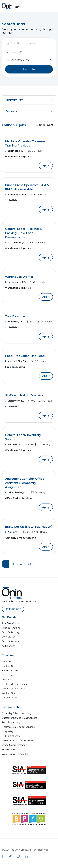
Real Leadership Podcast (15, 684)
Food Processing (11, 722)
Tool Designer (15, 316)
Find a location (13, 609)
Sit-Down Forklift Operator (24, 395)
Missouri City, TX (16, 361)
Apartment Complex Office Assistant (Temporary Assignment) (25, 483)
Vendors (6, 680)
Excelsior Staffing (11, 628)
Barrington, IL (14, 151)
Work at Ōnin (9, 693)
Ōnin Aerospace (10, 641)
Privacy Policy (9, 698)
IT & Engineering (11, 736)
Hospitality (8, 731)
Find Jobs (29, 69)
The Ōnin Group (10, 623)
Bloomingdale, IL (16, 195)
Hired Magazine (10, 671)
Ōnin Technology (11, 632)
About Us (7, 662)
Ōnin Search (8, 637)
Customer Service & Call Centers (19, 718)
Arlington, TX (14, 322)
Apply (46, 166)
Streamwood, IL (15, 243)
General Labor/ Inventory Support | (23, 437)
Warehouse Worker (19, 277)
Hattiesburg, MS (15, 282)
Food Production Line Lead (25, 356)
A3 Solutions (9, 646)
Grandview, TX (14, 401)
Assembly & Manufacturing (16, 713)
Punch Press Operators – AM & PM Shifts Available (27, 187)
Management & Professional (17, 740)
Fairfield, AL (13, 445)
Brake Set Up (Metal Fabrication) (29, 527)
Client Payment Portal (14, 689)
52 (29, 564)
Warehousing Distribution (16, 754)
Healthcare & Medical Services (18, 727)
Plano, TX (12, 532)
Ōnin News (8, 675)
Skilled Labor (9, 750)
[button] (17, 6)
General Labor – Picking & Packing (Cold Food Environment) (23, 233)
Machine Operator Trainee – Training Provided (25, 143)
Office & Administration (14, 745)
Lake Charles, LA (16, 492)
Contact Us (8, 666)
